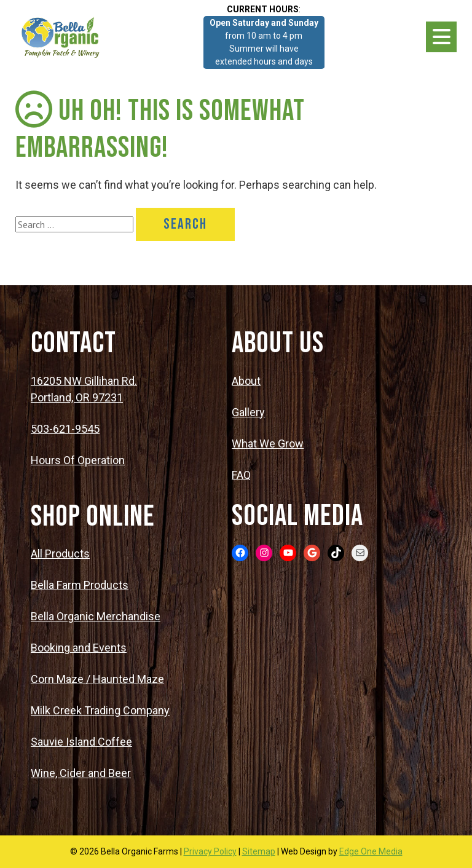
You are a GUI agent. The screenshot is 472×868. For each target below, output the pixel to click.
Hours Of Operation (78, 460)
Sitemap (259, 851)
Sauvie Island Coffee (81, 742)
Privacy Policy (210, 851)
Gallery (248, 412)
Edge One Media (371, 851)
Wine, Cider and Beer (81, 773)
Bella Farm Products (80, 585)
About (246, 381)
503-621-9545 (65, 429)
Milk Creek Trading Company (100, 710)
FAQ (241, 475)
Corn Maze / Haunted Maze (97, 679)
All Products (60, 554)
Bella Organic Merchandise (96, 616)
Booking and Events (79, 648)
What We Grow (268, 444)
